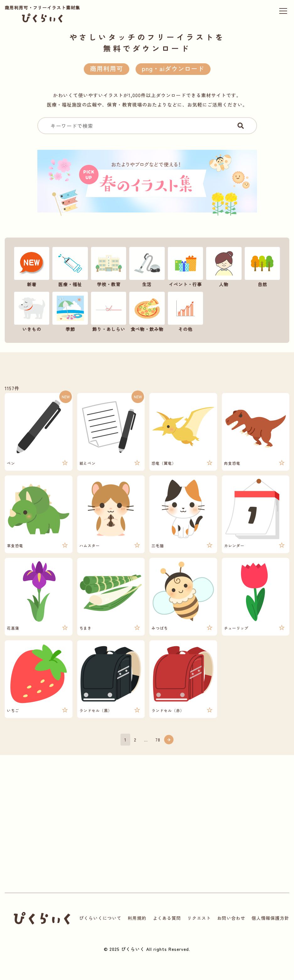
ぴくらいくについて (100, 918)
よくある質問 (167, 918)
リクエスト (199, 918)
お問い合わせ (231, 918)
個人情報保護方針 (270, 918)
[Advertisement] (78, 830)
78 (158, 740)
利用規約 (137, 918)
